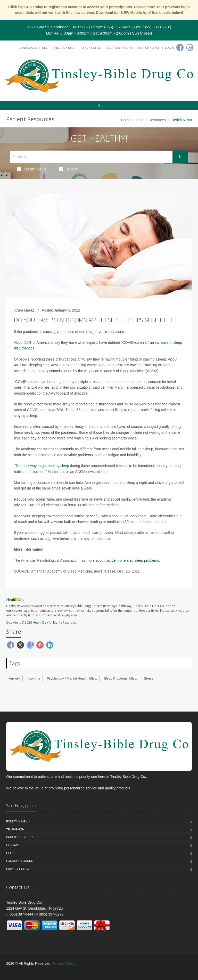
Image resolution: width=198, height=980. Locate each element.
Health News (32, 169)
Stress (149, 678)
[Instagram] (190, 47)
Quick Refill (91, 48)
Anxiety (14, 678)
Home (126, 120)
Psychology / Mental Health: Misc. (72, 678)
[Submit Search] (180, 157)
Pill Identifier (65, 48)
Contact (13, 845)
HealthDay (40, 622)
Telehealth (15, 829)
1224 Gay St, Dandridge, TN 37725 (57, 27)
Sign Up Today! (149, 48)
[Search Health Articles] (91, 157)
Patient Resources (151, 120)
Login (169, 48)
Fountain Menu (18, 821)
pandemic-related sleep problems (132, 560)
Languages (28, 48)
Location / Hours (119, 48)
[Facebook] (180, 47)
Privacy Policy (18, 869)
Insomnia (33, 678)
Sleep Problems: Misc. (120, 678)
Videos (68, 169)
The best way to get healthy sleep (42, 466)
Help (46, 48)
